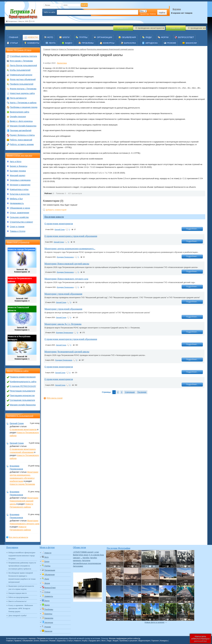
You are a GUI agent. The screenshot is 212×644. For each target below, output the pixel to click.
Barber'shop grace (81, 555)
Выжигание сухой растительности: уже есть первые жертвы (21, 588)
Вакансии (44, 641)
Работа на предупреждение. (19, 597)
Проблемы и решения (128, 641)
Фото (104, 641)
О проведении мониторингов (59, 224)
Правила (18, 641)
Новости (55, 49)
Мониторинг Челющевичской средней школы (67, 352)
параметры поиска (148, 14)
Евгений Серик (60, 230)
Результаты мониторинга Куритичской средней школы (110, 49)
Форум (115, 641)
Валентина (62, 63)
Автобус (86, 558)
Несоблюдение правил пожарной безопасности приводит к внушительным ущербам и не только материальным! (22, 577)
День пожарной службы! (18, 616)
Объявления (28, 641)
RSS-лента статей (55, 398)
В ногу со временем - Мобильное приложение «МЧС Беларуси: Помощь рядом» (21, 608)
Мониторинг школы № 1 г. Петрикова (63, 324)
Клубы (85, 641)
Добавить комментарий (56, 210)
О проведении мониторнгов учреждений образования (71, 339)
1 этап (96, 552)
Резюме (52, 641)
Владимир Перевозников (65, 257)
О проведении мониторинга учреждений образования (71, 236)
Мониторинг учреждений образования (63, 294)
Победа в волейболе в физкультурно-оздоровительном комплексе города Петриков (22, 556)
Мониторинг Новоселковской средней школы (67, 264)
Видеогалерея (144, 641)
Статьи (70, 641)
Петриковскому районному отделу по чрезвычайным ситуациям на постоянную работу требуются (22, 566)
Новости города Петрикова (22, 484)
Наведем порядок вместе (18, 593)
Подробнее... (192, 229)
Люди (109, 641)
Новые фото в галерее (154, 622)
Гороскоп (155, 641)
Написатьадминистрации (200, 639)
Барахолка (61, 641)
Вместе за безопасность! (17, 601)
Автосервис (78, 566)
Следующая (130, 392)
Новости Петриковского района (72, 49)
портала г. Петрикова (37, 638)
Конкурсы (164, 641)
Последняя (142, 392)
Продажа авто (94, 641)
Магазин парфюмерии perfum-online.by (124, 638)
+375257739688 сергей (83, 552)
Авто (81, 558)
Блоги (36, 641)
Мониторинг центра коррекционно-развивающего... (70, 249)
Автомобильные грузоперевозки (87, 563)
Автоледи (86, 560)
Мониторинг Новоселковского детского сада (66, 279)
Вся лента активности (19, 537)
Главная (47, 49)
